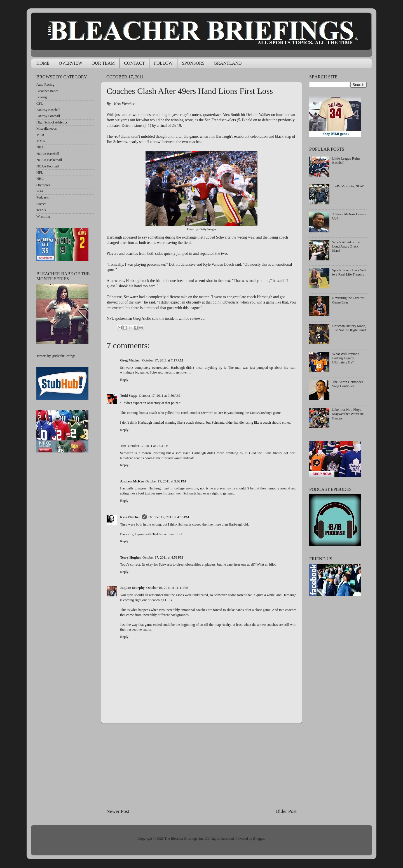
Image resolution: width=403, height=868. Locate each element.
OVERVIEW (71, 63)
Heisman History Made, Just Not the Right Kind (349, 328)
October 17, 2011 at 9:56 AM (160, 396)
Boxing (42, 97)
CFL (40, 104)
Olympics (43, 185)
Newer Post (118, 811)
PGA (40, 191)
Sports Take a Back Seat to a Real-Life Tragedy (349, 272)
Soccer (41, 204)
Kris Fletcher (130, 517)
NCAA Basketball (49, 160)
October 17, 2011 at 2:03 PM (148, 446)
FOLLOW (163, 63)
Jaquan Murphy (132, 588)
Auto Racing (45, 85)
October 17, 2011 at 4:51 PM (163, 557)
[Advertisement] (201, 766)
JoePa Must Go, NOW (348, 186)
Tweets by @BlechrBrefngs (56, 356)
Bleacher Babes (47, 91)
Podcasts (43, 197)
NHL (40, 179)
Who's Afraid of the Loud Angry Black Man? (346, 246)
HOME (43, 63)
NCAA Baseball (48, 154)
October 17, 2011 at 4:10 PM (169, 517)
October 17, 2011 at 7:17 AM (163, 360)
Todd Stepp (129, 396)
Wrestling (43, 216)
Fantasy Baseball (48, 110)
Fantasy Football (48, 116)
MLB (40, 135)
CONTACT (134, 63)
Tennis (41, 210)
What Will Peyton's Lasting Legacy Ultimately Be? (346, 358)
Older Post (286, 811)
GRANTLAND (228, 63)
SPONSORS (193, 63)
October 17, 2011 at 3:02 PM (166, 481)
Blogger (259, 839)
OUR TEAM (103, 63)
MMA (41, 141)
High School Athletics (52, 122)
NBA (40, 147)
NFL (40, 172)
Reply (124, 380)
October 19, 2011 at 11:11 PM (167, 588)
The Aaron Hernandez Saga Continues (348, 384)
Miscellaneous (47, 129)
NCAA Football (48, 166)
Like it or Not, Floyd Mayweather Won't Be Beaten (348, 414)
